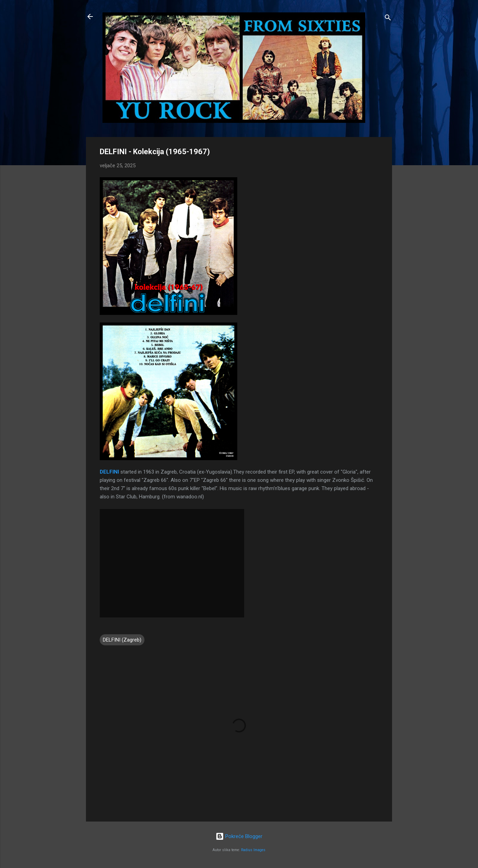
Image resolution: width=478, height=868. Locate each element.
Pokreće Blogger (239, 836)
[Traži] (388, 19)
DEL (105, 472)
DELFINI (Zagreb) (122, 640)
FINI (114, 472)
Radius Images (253, 850)
